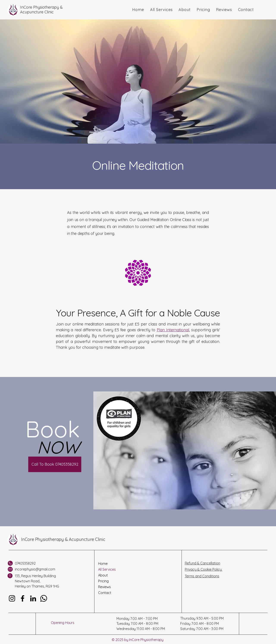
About (103, 575)
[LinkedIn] (33, 598)
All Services (107, 569)
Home (103, 564)
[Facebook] (23, 598)
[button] (161, 10)
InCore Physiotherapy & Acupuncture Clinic (63, 539)
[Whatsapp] (44, 598)
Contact (105, 593)
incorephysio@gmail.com (35, 569)
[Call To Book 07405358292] (55, 464)
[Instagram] (12, 598)
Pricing (103, 581)
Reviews (104, 587)
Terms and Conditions (202, 576)
